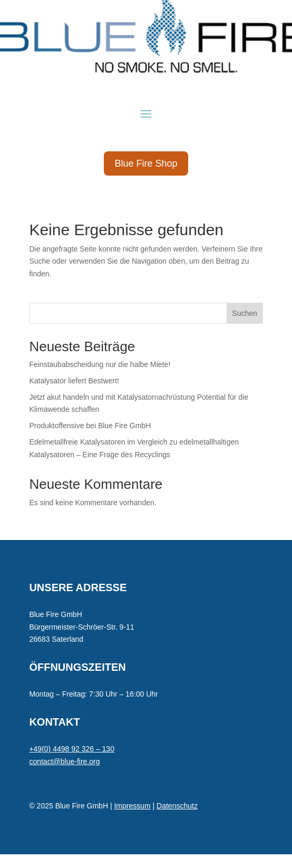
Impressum (132, 806)
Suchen (244, 313)
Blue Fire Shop (146, 163)
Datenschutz (177, 806)
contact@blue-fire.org (64, 761)
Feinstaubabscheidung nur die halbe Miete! (100, 364)
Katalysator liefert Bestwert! (74, 381)
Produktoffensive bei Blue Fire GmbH (90, 426)
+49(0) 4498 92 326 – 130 (72, 749)
